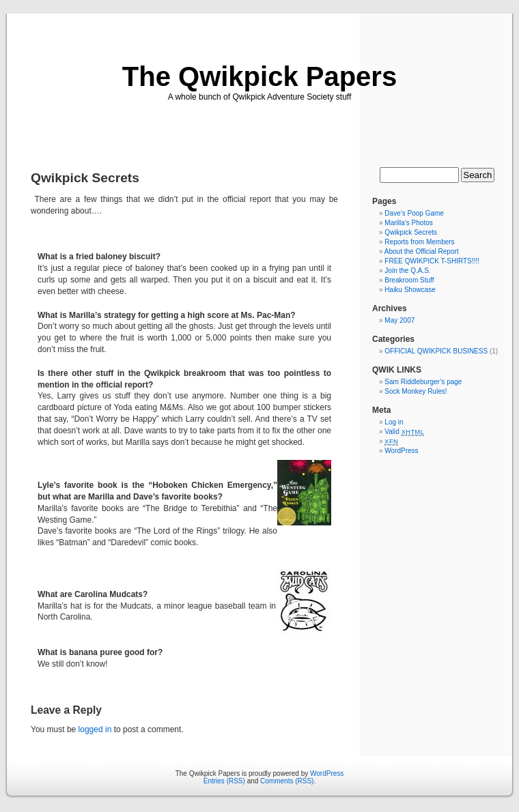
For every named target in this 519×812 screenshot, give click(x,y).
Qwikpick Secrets (411, 232)
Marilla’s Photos (408, 223)
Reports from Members (419, 242)
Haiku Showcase (410, 290)
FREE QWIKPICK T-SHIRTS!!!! (432, 261)
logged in (95, 729)
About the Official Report (422, 251)
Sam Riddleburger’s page (423, 382)
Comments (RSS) (287, 781)
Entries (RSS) (224, 781)
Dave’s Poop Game (414, 213)
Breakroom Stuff (409, 280)
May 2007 (399, 320)
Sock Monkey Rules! (416, 391)
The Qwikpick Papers (259, 76)
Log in (394, 422)
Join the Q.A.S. (407, 271)
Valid (404, 432)
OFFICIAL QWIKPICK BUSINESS (436, 351)
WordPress (401, 451)
